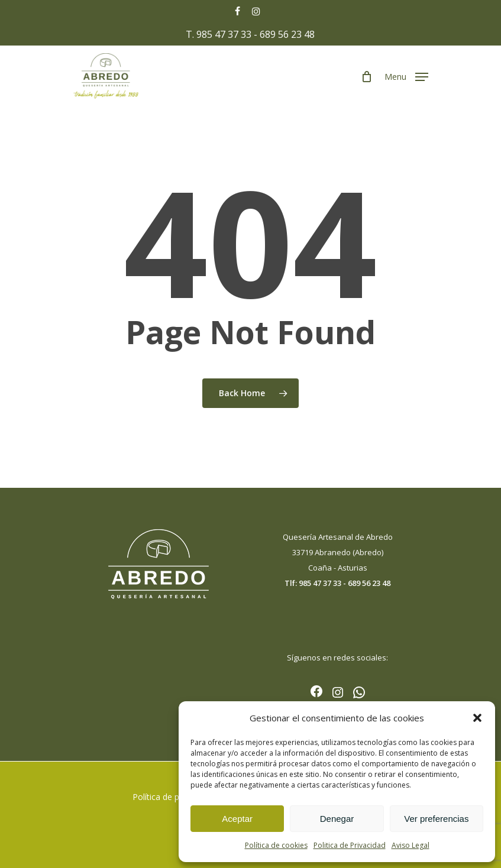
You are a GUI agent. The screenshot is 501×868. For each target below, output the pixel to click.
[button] (477, 718)
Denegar (337, 819)
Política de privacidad (173, 797)
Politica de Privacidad (350, 845)
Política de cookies (276, 845)
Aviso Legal (411, 845)
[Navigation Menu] (406, 76)
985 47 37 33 (224, 34)
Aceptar (237, 819)
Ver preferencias (436, 819)
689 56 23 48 (287, 34)
